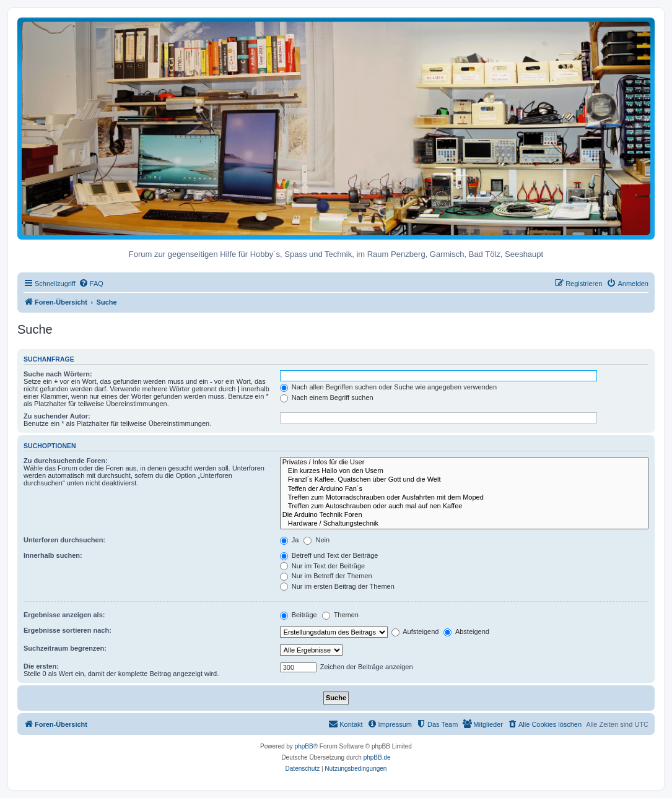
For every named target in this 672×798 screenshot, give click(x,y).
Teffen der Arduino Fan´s (464, 489)
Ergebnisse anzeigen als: (64, 615)
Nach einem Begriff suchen (327, 397)
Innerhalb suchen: (53, 555)
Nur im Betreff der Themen (326, 576)
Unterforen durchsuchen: (64, 540)
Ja (290, 540)
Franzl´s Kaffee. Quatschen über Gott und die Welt (464, 480)
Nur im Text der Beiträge (322, 566)
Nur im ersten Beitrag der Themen (337, 586)
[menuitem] (91, 284)
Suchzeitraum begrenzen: (65, 648)
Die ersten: (41, 666)
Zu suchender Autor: (57, 416)
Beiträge (299, 615)
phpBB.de (377, 757)
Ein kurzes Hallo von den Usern (464, 471)
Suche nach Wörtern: (58, 374)
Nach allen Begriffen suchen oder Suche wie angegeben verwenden (388, 387)
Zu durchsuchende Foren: (66, 461)
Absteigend (466, 631)
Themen (340, 615)
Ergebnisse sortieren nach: (68, 630)
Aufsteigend (415, 631)
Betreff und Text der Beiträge (329, 555)
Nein (316, 540)
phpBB (304, 746)
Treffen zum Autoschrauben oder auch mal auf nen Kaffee (464, 506)
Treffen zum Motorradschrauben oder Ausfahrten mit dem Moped (464, 498)
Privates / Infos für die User (464, 462)
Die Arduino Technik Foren (464, 515)
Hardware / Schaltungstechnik (464, 524)
